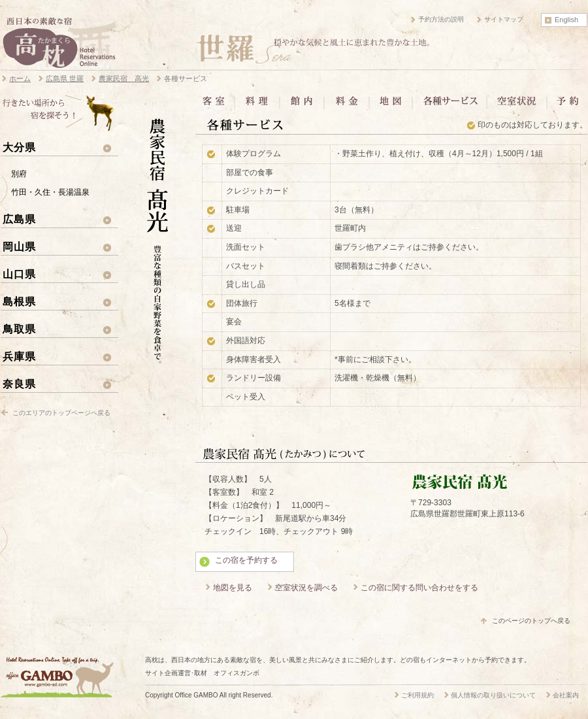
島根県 (19, 301)
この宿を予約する (246, 560)
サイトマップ (504, 19)
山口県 (19, 274)
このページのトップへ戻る (531, 621)
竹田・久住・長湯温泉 (50, 192)
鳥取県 (19, 329)
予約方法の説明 (441, 19)
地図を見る (233, 588)
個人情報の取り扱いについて (493, 695)
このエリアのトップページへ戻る (61, 413)
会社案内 (566, 695)
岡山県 (19, 246)
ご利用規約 (417, 695)
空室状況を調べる (306, 588)
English (566, 20)
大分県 (19, 147)
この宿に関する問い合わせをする (419, 588)
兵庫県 (19, 356)
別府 (19, 174)
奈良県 (19, 384)
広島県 (19, 219)
